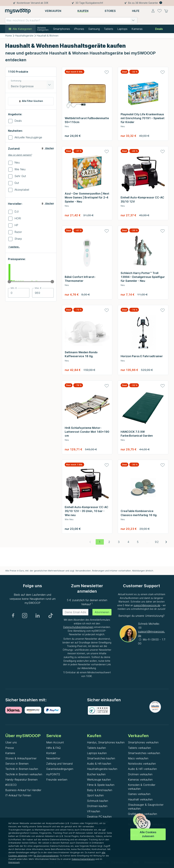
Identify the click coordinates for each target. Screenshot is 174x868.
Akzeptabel (22, 190)
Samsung (94, 29)
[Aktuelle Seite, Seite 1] (100, 542)
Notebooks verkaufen (142, 764)
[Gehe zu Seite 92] (157, 542)
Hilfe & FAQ (53, 748)
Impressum (14, 862)
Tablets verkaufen (139, 748)
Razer (18, 232)
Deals (18, 121)
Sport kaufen (95, 795)
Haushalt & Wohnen (48, 36)
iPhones (79, 29)
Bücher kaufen (96, 774)
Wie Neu (20, 169)
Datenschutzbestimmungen (78, 627)
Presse (10, 748)
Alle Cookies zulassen (148, 834)
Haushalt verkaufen (140, 799)
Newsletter (53, 758)
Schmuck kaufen (98, 801)
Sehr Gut (20, 176)
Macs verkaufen (138, 758)
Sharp (18, 239)
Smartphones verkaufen (143, 742)
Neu (17, 162)
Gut (17, 183)
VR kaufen (94, 811)
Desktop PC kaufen (99, 817)
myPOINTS (53, 774)
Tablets (108, 29)
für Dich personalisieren (46, 856)
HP (16, 225)
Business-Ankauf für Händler (23, 790)
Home (9, 36)
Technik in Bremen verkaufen (24, 774)
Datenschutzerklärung (83, 859)
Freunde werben (57, 780)
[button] (133, 20)
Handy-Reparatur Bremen (21, 780)
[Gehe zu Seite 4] (128, 542)
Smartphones (62, 29)
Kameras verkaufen (140, 780)
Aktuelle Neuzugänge (28, 137)
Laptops (122, 29)
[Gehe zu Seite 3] (119, 542)
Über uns (11, 742)
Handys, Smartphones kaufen (106, 742)
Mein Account (55, 742)
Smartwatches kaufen (101, 758)
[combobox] (71, 20)
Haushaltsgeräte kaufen (102, 769)
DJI (16, 212)
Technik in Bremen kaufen (22, 769)
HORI (18, 218)
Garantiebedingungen (60, 769)
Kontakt (51, 753)
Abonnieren (102, 612)
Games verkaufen (139, 794)
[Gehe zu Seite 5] (138, 542)
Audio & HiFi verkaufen (142, 769)
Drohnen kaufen (97, 806)
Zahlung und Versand (59, 764)
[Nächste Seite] (166, 542)
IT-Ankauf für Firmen (18, 795)
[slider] (9, 282)
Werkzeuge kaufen (99, 780)
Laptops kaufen (97, 753)
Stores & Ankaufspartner (21, 758)
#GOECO (11, 785)
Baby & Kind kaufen (100, 790)
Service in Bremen (17, 764)
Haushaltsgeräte (24, 36)
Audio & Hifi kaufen (99, 764)
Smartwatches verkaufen (144, 753)
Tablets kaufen (96, 748)
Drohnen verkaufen (140, 774)
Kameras (137, 29)
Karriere (10, 753)
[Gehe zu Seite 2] (109, 542)
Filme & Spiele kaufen (101, 785)
